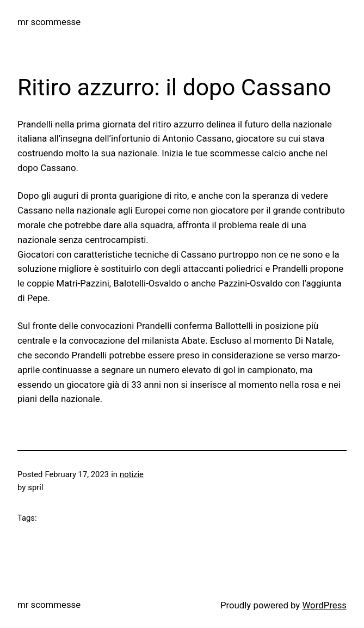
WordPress (324, 605)
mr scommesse (49, 22)
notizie (132, 474)
